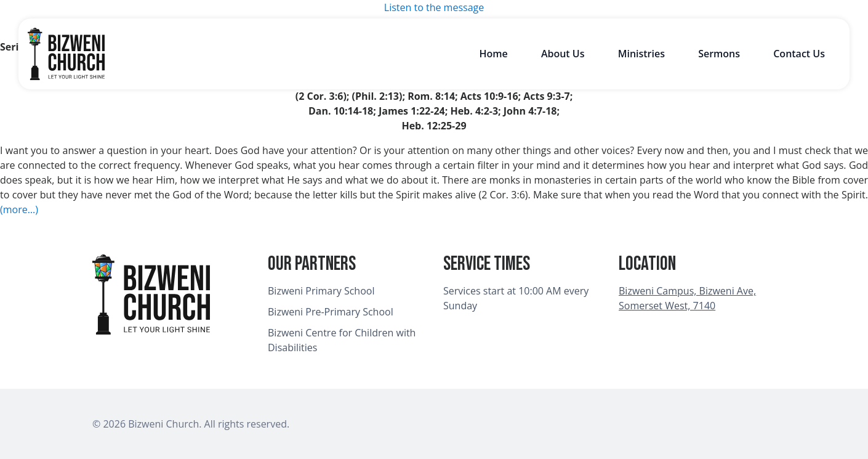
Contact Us (799, 54)
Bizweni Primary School (321, 291)
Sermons (719, 54)
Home (493, 54)
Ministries (641, 54)
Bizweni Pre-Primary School (331, 312)
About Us (563, 54)
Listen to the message (434, 7)
